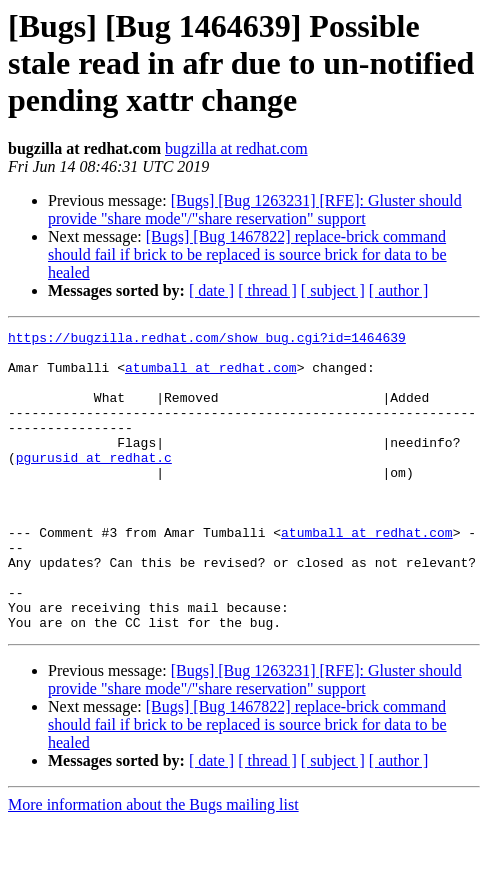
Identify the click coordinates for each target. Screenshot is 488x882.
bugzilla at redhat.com (236, 148)
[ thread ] (267, 290)
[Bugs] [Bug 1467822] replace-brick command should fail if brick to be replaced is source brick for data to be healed (247, 254)
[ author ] (399, 290)
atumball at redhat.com (211, 376)
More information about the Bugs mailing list (153, 864)
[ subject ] (333, 290)
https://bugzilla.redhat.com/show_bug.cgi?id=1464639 (207, 340)
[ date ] (211, 290)
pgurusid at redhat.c (94, 484)
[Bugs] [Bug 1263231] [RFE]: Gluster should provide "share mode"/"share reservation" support (255, 209)
